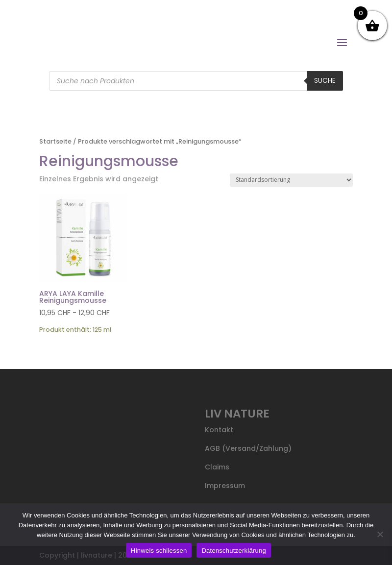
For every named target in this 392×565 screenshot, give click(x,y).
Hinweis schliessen (159, 551)
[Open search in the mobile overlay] (196, 81)
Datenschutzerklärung (233, 551)
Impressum (225, 486)
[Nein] (380, 534)
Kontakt (219, 430)
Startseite (55, 141)
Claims (217, 467)
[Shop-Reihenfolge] (291, 180)
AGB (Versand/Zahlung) (248, 448)
